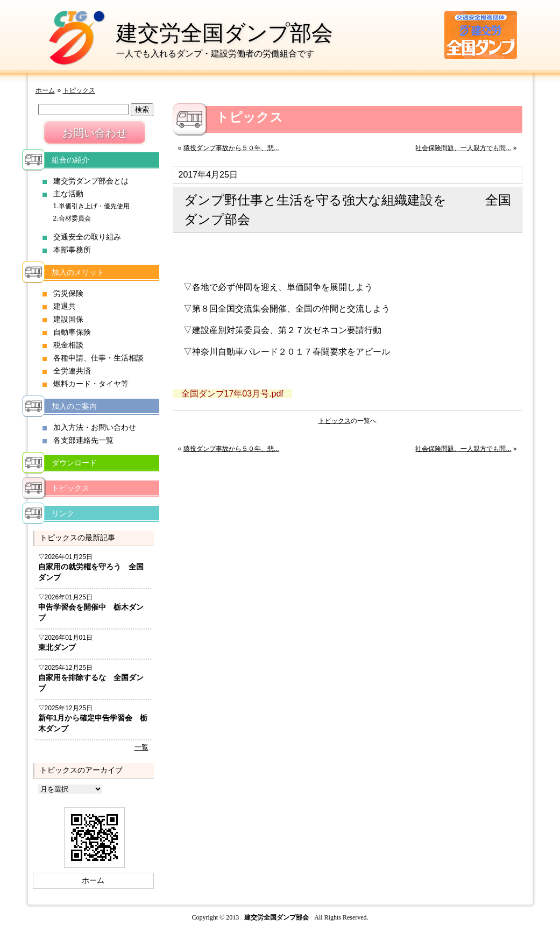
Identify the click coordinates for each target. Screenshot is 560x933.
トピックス (79, 90)
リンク (63, 513)
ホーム (45, 90)
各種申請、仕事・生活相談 (98, 358)
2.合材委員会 (72, 218)
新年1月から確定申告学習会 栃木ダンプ (93, 723)
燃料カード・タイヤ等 (91, 384)
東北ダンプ (57, 647)
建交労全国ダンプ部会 (225, 33)
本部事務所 (72, 250)
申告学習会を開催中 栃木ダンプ (91, 612)
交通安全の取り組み (87, 237)
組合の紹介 (70, 160)
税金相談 (68, 345)
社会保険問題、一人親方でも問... (463, 148)
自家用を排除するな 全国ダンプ (91, 683)
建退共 (65, 306)
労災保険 (68, 293)
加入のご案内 (74, 406)
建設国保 (68, 319)
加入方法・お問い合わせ (95, 427)
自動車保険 (72, 332)
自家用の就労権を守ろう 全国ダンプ (91, 572)
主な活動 (68, 194)
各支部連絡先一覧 (83, 440)
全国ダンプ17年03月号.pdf (232, 394)
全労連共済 (72, 371)
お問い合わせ (95, 133)
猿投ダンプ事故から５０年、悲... (231, 148)
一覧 (141, 747)
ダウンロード (74, 463)
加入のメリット (78, 272)
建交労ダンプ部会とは (91, 181)
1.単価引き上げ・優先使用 (91, 206)
